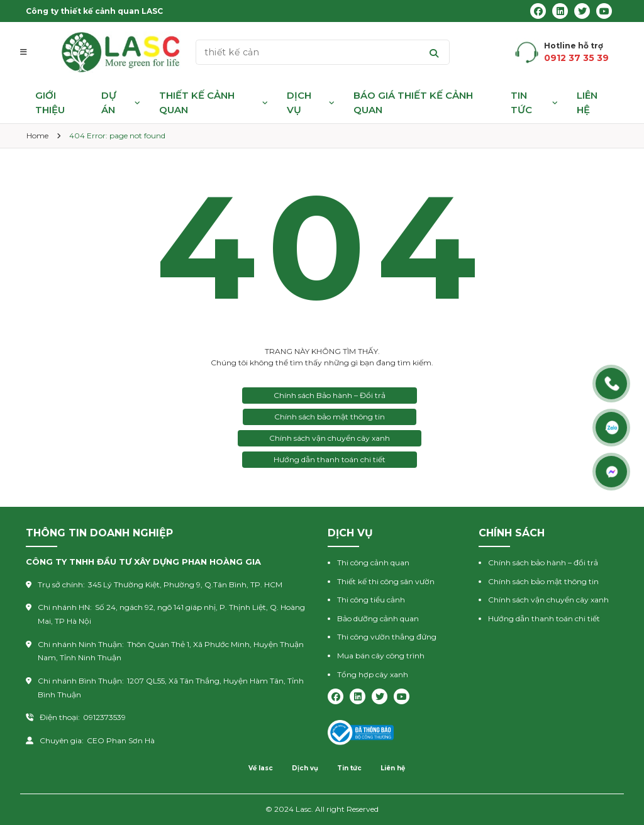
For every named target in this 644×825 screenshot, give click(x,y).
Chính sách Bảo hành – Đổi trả (330, 395)
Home (37, 136)
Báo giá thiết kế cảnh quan (413, 102)
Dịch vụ (299, 102)
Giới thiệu (50, 102)
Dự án (109, 102)
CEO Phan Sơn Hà (121, 740)
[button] (30, 52)
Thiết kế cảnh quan (197, 102)
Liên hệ (587, 102)
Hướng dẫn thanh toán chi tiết (330, 459)
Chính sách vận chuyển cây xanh (330, 438)
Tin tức (521, 102)
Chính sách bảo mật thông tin (330, 417)
